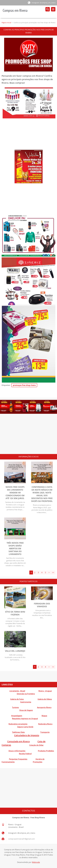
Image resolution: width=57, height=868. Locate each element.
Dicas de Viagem (26, 710)
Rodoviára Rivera (45, 724)
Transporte (45, 732)
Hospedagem (17, 716)
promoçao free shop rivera (24, 385)
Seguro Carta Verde (25, 727)
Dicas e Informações (17, 751)
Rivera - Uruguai (45, 691)
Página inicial (6, 23)
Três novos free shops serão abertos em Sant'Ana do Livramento (15, 549)
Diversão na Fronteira (26, 694)
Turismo (15, 708)
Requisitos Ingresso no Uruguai (25, 719)
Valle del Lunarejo (15, 651)
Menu (53, 9)
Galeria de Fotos (17, 699)
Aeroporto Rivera (44, 708)
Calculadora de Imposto (27, 735)
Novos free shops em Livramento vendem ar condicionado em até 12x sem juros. (15, 493)
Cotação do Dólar (36, 745)
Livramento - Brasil (17, 691)
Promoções (38, 762)
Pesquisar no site (48, 9)
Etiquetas (6, 385)
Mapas (44, 716)
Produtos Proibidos (46, 751)
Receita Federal (25, 754)
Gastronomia (26, 702)
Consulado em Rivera (18, 742)
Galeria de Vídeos (45, 699)
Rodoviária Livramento (18, 724)
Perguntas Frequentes (18, 759)
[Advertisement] (28, 134)
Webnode (36, 862)
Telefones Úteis (18, 732)
